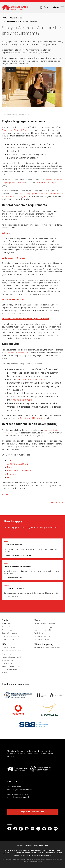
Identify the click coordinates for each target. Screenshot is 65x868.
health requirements (23, 400)
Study (5, 620)
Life (4, 644)
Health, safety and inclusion (12, 657)
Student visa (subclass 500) (16, 353)
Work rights (39, 633)
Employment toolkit (42, 639)
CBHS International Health (20, 471)
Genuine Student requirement (31, 380)
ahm (9, 460)
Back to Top (57, 503)
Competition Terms (41, 846)
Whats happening (17, 18)
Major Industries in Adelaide (45, 624)
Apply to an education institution (18, 566)
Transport (6, 673)
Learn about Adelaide (13, 545)
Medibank (12, 474)
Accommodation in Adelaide (12, 651)
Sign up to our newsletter (33, 812)
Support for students (10, 633)
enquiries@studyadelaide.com (20, 790)
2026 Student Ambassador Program (47, 648)
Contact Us (12, 781)
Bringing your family (10, 669)
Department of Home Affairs (15, 130)
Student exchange (9, 639)
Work (37, 620)
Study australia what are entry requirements (19, 21)
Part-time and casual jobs (44, 630)
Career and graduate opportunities (47, 627)
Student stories (8, 660)
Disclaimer (28, 846)
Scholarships (7, 627)
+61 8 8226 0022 (14, 787)
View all (5, 494)
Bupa (10, 467)
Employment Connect (42, 636)
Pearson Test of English (46, 183)
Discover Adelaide (8, 648)
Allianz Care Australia (18, 464)
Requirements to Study (10, 636)
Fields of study (7, 630)
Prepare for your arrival (14, 588)
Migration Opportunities (11, 666)
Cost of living (7, 663)
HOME (4, 18)
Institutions (6, 624)
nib (9, 477)
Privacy (20, 846)
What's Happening (44, 644)
